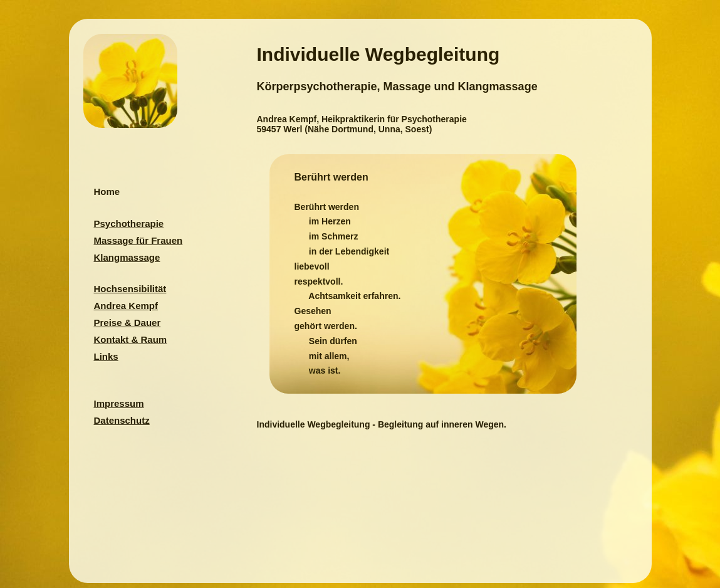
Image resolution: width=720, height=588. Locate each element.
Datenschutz (122, 420)
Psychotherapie (129, 223)
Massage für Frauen (138, 240)
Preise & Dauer (128, 323)
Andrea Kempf (126, 306)
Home (107, 192)
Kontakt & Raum (131, 339)
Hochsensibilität (130, 289)
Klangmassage (127, 257)
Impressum (119, 403)
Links (106, 356)
